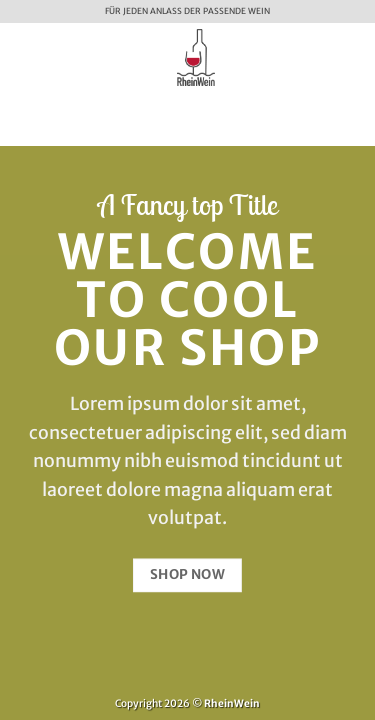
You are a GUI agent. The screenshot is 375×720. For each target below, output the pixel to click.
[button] (23, 57)
